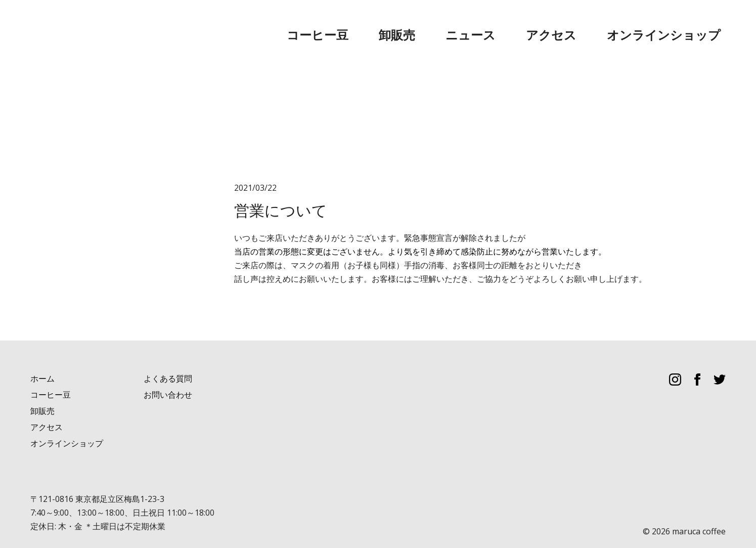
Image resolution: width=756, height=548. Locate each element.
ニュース (564, 25)
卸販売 (515, 25)
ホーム (42, 357)
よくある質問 (168, 357)
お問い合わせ (168, 374)
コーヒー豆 (463, 25)
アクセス (616, 25)
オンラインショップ (689, 25)
